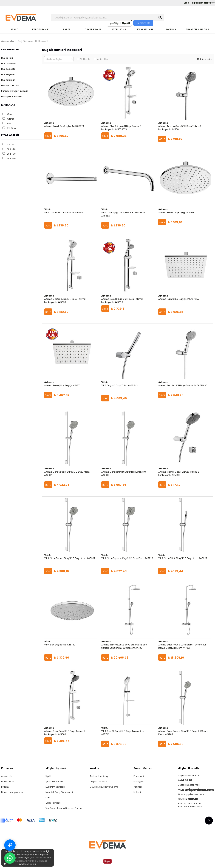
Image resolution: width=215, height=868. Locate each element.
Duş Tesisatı (8, 69)
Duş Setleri (7, 58)
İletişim (5, 787)
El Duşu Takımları (10, 85)
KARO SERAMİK (40, 29)
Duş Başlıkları (8, 74)
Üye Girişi (114, 23)
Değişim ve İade (98, 781)
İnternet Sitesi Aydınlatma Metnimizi (28, 861)
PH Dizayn (12, 128)
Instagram (139, 781)
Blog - (188, 3)
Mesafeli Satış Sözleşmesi (59, 792)
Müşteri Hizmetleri (189, 768)
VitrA (9, 114)
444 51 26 (185, 780)
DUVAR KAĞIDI (93, 29)
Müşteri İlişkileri (56, 768)
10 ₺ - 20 (11, 149)
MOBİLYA (171, 29)
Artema (11, 119)
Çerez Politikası (53, 803)
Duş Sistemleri (26, 41)
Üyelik (49, 776)
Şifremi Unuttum (54, 781)
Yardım (94, 768)
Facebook (139, 776)
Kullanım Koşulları (55, 787)
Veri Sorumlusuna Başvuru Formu (64, 808)
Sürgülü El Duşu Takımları (15, 91)
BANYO (14, 29)
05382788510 (188, 799)
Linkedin (138, 792)
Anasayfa (7, 776)
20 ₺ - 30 (11, 154)
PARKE (67, 29)
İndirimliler (102, 59)
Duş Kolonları (8, 80)
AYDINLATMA (119, 29)
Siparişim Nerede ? (203, 3)
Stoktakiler (85, 59)
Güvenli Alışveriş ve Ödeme (104, 787)
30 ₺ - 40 (11, 158)
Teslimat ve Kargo (100, 776)
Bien (9, 124)
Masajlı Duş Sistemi (12, 96)
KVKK (48, 797)
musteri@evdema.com (196, 790)
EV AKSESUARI (145, 29)
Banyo (42, 41)
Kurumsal (7, 768)
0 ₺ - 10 (11, 145)
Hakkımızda (8, 781)
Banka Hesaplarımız (12, 792)
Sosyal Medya (143, 768)
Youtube (138, 787)
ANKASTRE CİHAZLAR (197, 29)
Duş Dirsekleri (8, 63)
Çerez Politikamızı (39, 858)
